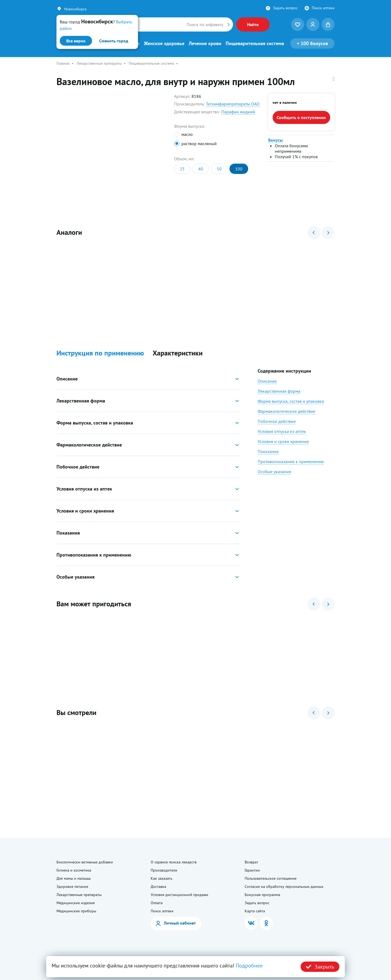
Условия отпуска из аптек (282, 431)
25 (182, 169)
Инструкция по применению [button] (100, 353)
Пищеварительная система (255, 43)
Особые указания (274, 472)
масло (187, 134)
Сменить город (114, 41)
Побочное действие (277, 421)
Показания (268, 451)
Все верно (76, 41)
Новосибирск (75, 9)
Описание (267, 381)
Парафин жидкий (238, 112)
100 (239, 169)
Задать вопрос (285, 8)
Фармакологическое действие (286, 411)
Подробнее (249, 966)
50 (219, 169)
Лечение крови (205, 43)
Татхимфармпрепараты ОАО (233, 104)
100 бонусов (312, 43)
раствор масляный (199, 143)
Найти (253, 24)
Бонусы (275, 140)
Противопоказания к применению (291, 461)
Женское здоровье (164, 43)
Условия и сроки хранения (283, 441)
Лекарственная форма (279, 391)
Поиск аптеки (323, 8)
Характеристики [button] (178, 353)
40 (201, 169)
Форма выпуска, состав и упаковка (291, 401)
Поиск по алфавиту (205, 24)
